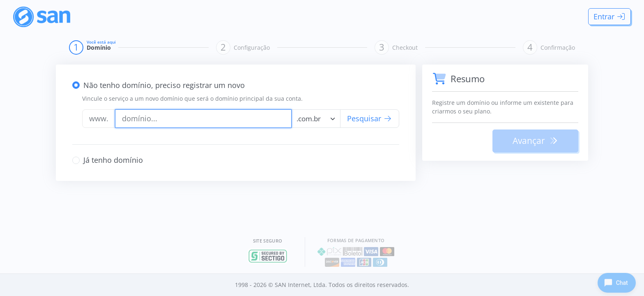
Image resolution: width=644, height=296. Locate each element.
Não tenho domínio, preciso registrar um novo (164, 85)
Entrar (610, 16)
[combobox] (316, 119)
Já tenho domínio (113, 160)
